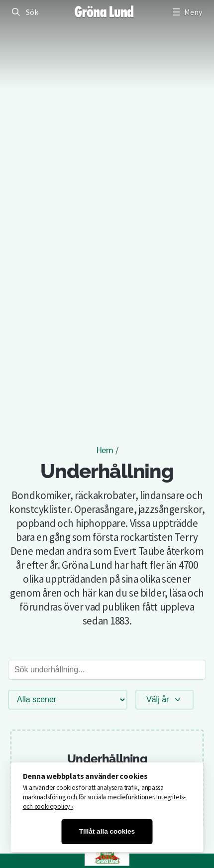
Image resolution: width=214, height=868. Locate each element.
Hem (105, 450)
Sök (32, 12)
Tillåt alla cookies (107, 831)
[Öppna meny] (186, 12)
